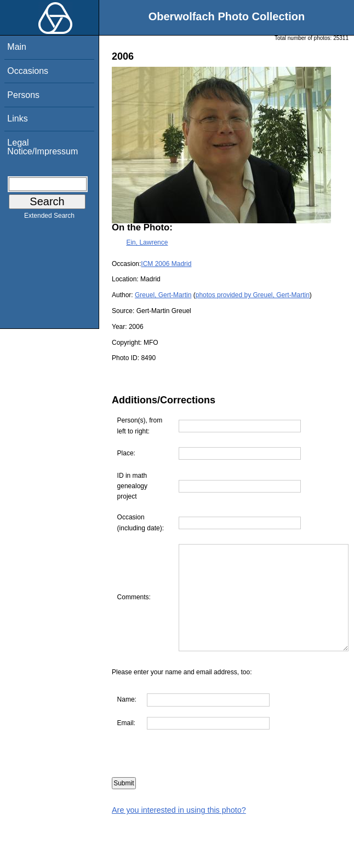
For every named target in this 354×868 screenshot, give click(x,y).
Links (17, 118)
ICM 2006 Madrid (166, 264)
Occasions (28, 71)
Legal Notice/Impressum (42, 147)
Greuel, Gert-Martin (163, 295)
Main (17, 47)
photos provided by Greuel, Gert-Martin (253, 295)
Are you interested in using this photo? (179, 831)
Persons (23, 95)
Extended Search (49, 218)
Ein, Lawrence (147, 242)
